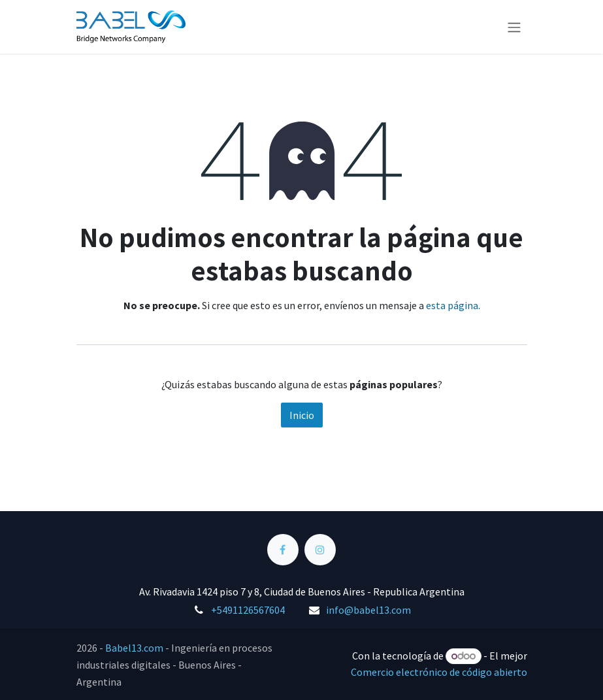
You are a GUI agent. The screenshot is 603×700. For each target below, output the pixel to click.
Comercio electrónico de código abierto (439, 672)
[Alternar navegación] (514, 27)
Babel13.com (134, 648)
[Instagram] (320, 550)
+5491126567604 (248, 610)
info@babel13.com (368, 610)
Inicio (302, 415)
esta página (452, 305)
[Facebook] (283, 550)
